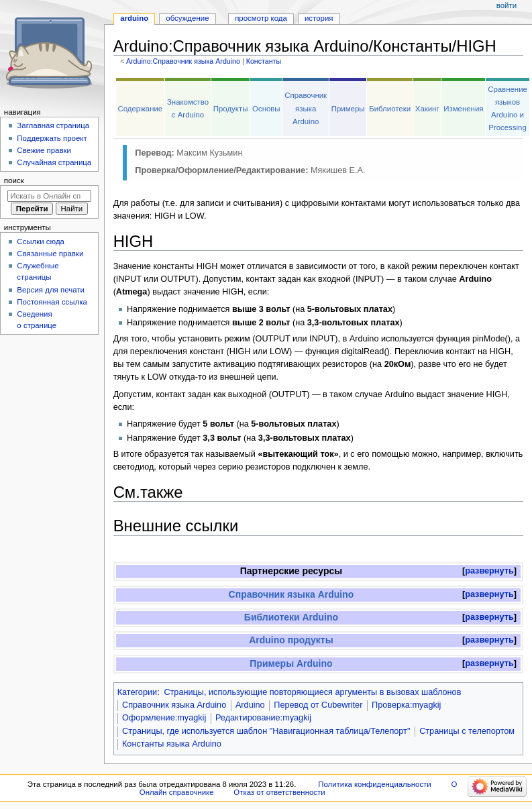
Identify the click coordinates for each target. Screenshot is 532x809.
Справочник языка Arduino (306, 108)
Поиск (14, 180)
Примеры (348, 109)
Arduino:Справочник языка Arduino (183, 61)
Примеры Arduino (291, 663)
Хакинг (427, 109)
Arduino (250, 705)
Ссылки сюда (41, 241)
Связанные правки (50, 254)
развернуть (489, 571)
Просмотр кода (261, 18)
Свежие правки (44, 150)
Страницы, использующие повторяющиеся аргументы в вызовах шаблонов (312, 692)
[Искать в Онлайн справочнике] (49, 196)
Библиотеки (390, 109)
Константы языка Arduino (172, 744)
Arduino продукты (291, 640)
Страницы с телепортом (467, 731)
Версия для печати (51, 290)
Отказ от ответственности (279, 792)
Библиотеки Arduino (291, 617)
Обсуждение (187, 18)
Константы (264, 61)
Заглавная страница (53, 125)
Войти (507, 5)
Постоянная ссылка (52, 302)
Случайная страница (54, 162)
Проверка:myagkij (406, 705)
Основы (266, 109)
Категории (138, 692)
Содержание (140, 109)
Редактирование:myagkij (263, 718)
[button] (489, 571)
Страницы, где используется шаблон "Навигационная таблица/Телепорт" (266, 731)
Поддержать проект (52, 138)
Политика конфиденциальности (375, 784)
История (319, 18)
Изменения (463, 109)
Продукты (231, 109)
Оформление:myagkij (164, 718)
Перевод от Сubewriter (318, 705)
